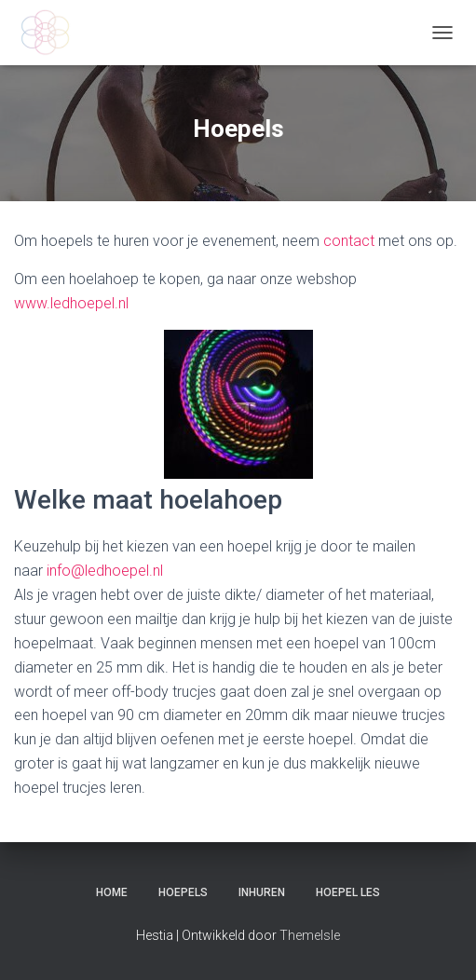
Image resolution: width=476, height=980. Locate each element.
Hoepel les (348, 892)
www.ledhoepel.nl (71, 303)
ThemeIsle (310, 935)
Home (112, 892)
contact (349, 241)
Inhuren (262, 892)
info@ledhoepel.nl (105, 571)
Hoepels (183, 892)
